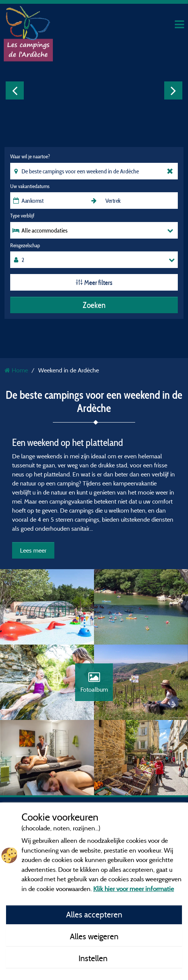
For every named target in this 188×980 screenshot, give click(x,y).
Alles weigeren (94, 936)
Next (173, 90)
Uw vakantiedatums (30, 186)
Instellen (94, 958)
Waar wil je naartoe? (30, 156)
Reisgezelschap (25, 245)
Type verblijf (22, 216)
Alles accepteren (94, 914)
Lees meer (33, 550)
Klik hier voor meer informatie (134, 889)
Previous (15, 90)
